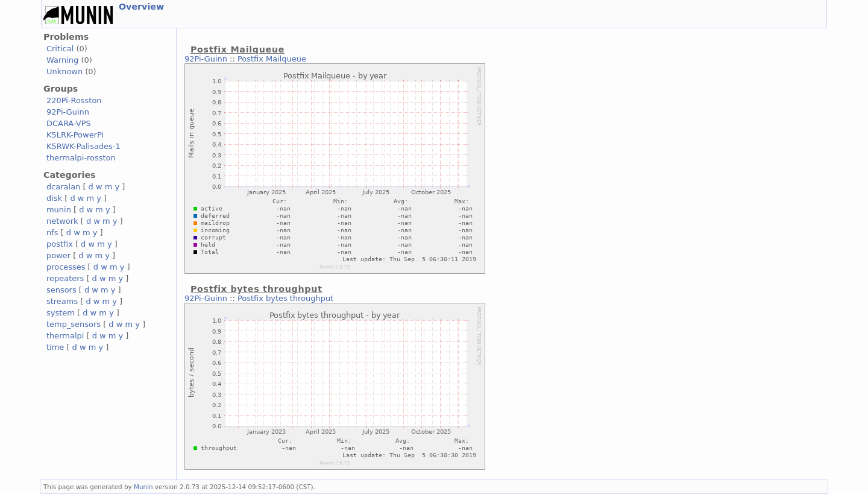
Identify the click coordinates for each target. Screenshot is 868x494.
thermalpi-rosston (81, 158)
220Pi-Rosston (74, 100)
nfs (52, 233)
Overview (141, 7)
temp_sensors (74, 324)
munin (59, 210)
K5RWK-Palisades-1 (83, 146)
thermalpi (65, 336)
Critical (60, 49)
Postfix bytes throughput (285, 298)
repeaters (65, 278)
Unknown (64, 71)
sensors (61, 290)
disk (54, 198)
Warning (62, 60)
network (62, 221)
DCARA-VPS (69, 123)
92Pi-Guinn (68, 112)
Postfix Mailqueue (272, 59)
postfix (60, 244)
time (55, 347)
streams (62, 301)
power (58, 255)
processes (66, 267)
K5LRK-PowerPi (75, 135)
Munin (143, 487)
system (61, 313)
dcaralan (63, 187)
